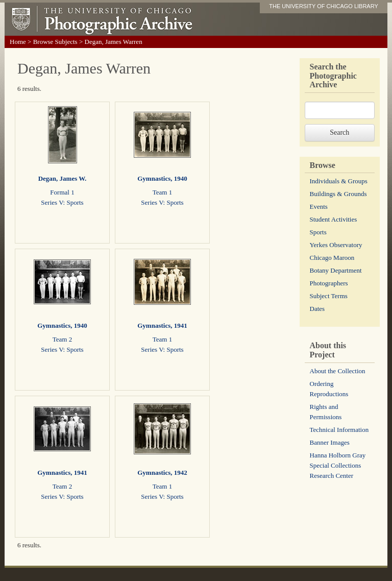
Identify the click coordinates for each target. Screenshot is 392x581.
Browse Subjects (55, 42)
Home (18, 42)
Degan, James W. (63, 178)
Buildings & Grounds (338, 194)
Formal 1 (62, 192)
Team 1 (162, 192)
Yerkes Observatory (336, 245)
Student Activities (334, 219)
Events (319, 207)
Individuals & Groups (339, 181)
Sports (318, 232)
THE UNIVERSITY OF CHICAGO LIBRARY (324, 6)
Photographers (329, 283)
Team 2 (62, 339)
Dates (317, 309)
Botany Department (336, 270)
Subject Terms (329, 296)
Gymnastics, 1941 (162, 325)
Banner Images (330, 442)
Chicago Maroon (332, 258)
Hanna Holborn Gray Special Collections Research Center (338, 465)
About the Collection (338, 371)
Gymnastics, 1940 (162, 178)
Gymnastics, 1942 (162, 473)
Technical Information (339, 430)
